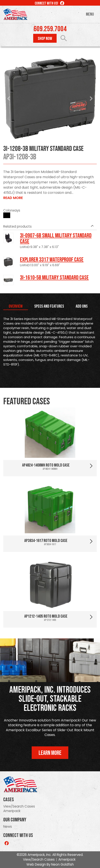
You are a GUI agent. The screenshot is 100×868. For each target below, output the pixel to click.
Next (91, 99)
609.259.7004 (50, 29)
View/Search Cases (19, 806)
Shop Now (45, 39)
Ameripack (12, 811)
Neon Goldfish (62, 864)
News (8, 826)
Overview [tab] (16, 306)
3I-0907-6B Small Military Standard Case (56, 239)
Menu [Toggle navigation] (90, 14)
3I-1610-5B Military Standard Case (54, 278)
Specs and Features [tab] (49, 306)
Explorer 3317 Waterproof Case (52, 260)
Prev (9, 99)
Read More (13, 198)
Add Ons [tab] (82, 306)
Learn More (50, 753)
